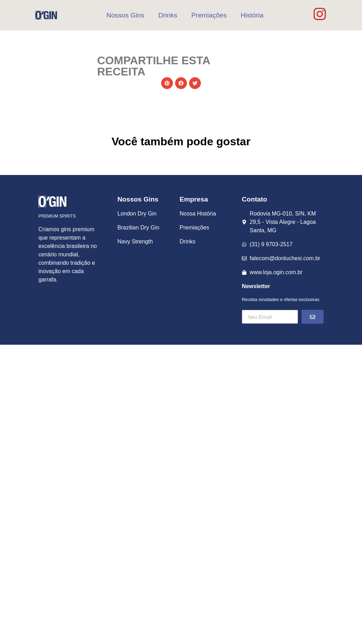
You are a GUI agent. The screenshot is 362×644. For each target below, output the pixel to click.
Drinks (168, 15)
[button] (167, 83)
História (252, 15)
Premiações (209, 15)
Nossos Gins (125, 15)
